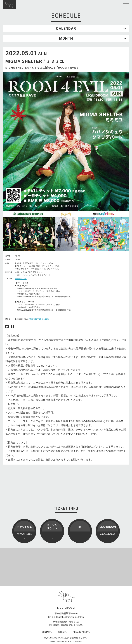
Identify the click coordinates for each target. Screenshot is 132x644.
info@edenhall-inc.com (39, 319)
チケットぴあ (21, 279)
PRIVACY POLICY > (82, 632)
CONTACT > (47, 632)
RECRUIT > (63, 632)
